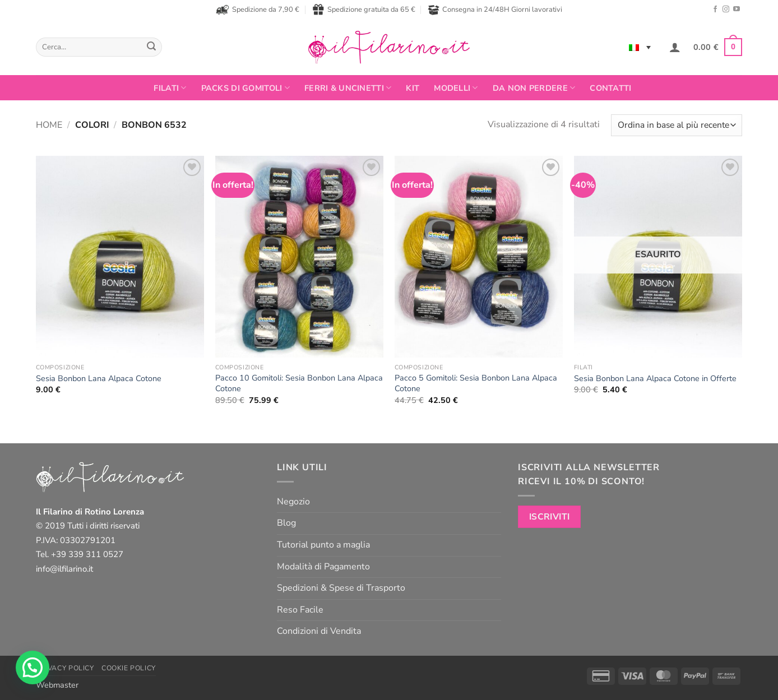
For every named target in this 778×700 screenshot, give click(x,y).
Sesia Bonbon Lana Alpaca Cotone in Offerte (655, 379)
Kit (413, 88)
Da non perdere (534, 88)
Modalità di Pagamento (323, 567)
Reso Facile (300, 610)
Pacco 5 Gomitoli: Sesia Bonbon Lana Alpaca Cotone (476, 383)
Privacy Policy (65, 668)
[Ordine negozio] (677, 125)
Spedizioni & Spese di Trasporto (341, 588)
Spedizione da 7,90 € (258, 10)
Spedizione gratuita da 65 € (364, 10)
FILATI (170, 88)
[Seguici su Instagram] (726, 10)
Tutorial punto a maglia (323, 545)
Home (49, 125)
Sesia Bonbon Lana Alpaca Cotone (99, 379)
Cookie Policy (129, 668)
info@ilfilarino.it (64, 569)
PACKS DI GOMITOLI (246, 88)
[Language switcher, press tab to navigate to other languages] (640, 47)
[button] (675, 47)
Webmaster (57, 685)
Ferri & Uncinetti (348, 88)
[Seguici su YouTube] (737, 10)
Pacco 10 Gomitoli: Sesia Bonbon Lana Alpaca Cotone (299, 383)
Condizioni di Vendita (319, 631)
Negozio (293, 502)
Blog (286, 523)
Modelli (456, 88)
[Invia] (151, 47)
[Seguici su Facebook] (715, 10)
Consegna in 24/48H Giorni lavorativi (495, 10)
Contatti (610, 88)
